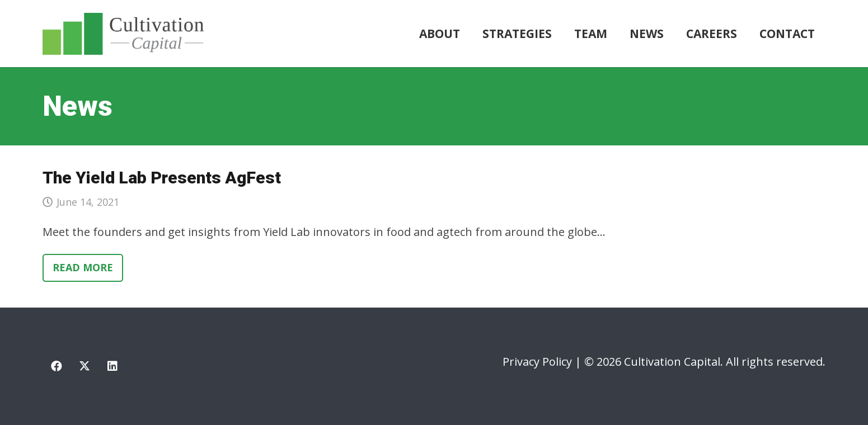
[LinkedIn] (112, 366)
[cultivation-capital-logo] (123, 34)
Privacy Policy (537, 362)
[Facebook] (57, 366)
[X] (85, 366)
